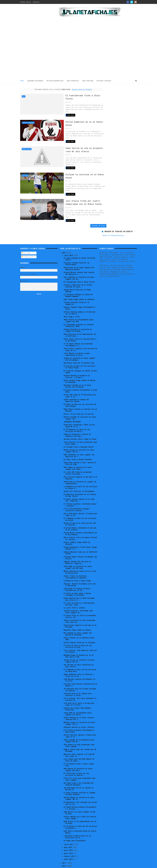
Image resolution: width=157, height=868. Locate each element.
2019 (64, 231)
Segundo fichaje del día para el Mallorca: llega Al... (77, 540)
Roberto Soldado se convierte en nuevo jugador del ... (80, 396)
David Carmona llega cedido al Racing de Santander (79, 359)
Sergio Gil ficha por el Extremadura (79, 469)
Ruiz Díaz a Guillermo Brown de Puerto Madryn (80, 810)
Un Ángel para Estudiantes (75, 818)
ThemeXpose (33, 865)
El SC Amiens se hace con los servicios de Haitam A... (80, 805)
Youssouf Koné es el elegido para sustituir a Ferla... (78, 672)
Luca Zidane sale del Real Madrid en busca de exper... (79, 738)
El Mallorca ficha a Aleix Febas (77, 559)
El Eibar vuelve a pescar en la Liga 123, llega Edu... (79, 478)
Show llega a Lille (72, 295)
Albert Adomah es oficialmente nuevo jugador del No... (79, 719)
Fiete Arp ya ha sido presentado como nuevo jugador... (79, 757)
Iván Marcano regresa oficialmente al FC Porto (79, 658)
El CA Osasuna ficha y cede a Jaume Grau (79, 742)
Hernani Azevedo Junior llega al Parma (80, 417)
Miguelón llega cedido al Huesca (77, 608)
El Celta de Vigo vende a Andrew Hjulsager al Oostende (77, 572)
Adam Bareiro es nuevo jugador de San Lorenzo (79, 791)
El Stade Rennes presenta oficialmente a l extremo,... (80, 786)
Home (22, 81)
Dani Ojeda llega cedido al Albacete (79, 277)
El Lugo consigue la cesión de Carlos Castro (79, 237)
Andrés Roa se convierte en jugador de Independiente (80, 460)
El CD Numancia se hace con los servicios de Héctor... (77, 408)
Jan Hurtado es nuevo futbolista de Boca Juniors (78, 643)
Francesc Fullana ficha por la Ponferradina (76, 241)
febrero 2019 (70, 834)
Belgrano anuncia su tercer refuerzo (79, 705)
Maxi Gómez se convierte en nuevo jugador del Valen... (78, 446)
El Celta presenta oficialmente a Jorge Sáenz (80, 369)
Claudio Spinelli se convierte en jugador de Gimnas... (78, 308)
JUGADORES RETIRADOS (35, 81)
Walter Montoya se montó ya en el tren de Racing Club (80, 550)
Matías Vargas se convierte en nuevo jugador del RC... (79, 429)
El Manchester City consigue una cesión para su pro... (80, 781)
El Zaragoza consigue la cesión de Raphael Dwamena (78, 273)
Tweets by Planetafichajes (113, 93)
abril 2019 (69, 828)
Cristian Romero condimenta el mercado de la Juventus (80, 507)
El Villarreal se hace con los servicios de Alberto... (76, 752)
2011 (64, 859)
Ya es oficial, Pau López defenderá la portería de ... (80, 677)
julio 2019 (69, 233)
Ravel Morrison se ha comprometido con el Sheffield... (80, 313)
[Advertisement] (36, 42)
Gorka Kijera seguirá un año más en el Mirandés (80, 604)
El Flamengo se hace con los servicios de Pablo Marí (80, 648)
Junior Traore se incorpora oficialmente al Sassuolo (75, 555)
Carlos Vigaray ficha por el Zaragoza (79, 620)
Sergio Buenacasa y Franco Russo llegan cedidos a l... (80, 526)
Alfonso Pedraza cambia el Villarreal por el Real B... (79, 291)
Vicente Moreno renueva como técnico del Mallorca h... (79, 251)
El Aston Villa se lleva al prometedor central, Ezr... (80, 594)
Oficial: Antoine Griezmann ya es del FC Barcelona (80, 562)
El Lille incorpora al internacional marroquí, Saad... (79, 582)
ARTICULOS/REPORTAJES (55, 81)
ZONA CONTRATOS (73, 81)
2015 (64, 847)
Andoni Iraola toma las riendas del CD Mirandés (80, 728)
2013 (64, 853)
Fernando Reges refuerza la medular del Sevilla (80, 535)
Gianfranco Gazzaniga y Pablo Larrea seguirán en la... (79, 403)
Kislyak (25, 170)
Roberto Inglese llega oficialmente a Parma (79, 286)
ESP (24, 96)
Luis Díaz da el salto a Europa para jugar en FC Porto (79, 682)
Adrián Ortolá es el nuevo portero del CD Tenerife (80, 502)
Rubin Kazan (27, 146)
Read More (59, 115)
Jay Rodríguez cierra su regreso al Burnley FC (78, 767)
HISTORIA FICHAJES (104, 81)
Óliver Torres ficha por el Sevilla (79, 392)
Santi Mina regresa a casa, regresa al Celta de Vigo (80, 441)
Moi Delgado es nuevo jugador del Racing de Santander (78, 612)
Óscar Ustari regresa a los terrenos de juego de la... (80, 327)
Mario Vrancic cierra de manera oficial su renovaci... (80, 516)
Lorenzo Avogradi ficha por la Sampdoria (76, 281)
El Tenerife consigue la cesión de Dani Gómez (80, 349)
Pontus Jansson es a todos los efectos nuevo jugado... (80, 795)
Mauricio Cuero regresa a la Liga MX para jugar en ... (79, 733)
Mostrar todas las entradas (78, 89)
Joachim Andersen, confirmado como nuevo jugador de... (78, 589)
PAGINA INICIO (26, 2)
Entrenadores (27, 195)
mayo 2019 (68, 825)
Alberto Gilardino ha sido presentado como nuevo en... (79, 599)
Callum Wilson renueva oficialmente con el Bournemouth (80, 511)
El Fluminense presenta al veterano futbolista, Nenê (79, 303)
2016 (64, 844)
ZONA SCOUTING (88, 81)
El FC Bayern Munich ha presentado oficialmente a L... (78, 322)
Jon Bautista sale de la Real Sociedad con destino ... (80, 668)
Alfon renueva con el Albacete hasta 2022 (79, 616)
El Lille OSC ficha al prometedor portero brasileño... (78, 451)
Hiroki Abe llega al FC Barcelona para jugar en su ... (80, 374)
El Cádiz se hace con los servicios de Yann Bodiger (80, 383)
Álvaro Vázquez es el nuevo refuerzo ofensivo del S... (79, 696)
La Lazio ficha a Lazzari (74, 586)
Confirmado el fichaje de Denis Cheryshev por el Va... (77, 567)
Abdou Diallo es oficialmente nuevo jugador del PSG (79, 298)
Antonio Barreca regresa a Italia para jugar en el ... (80, 714)
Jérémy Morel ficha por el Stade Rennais (77, 268)
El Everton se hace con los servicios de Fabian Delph (79, 345)
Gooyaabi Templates (58, 865)
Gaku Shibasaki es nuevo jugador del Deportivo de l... (79, 433)
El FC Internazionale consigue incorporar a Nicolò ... (76, 487)
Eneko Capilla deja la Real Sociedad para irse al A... (79, 577)
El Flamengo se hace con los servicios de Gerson (80, 497)
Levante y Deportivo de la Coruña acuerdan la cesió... (78, 264)
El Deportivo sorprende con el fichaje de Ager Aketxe (80, 473)
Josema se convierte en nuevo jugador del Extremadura (79, 337)
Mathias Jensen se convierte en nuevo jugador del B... (79, 701)
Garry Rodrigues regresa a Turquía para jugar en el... (80, 492)
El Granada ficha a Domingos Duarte (79, 425)
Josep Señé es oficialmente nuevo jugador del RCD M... (78, 691)
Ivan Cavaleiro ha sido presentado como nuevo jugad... (80, 421)
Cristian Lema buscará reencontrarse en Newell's (80, 663)
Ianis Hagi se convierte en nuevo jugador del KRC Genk (78, 545)
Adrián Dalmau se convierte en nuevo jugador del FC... (79, 776)
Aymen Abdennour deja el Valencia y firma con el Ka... (79, 653)
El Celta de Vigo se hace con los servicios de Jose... (78, 624)
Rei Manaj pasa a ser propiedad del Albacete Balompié (79, 762)
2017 (64, 841)
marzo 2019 (69, 831)
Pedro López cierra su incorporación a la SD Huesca (80, 318)
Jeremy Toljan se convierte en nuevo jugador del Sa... (79, 639)
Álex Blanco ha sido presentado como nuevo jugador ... (79, 723)
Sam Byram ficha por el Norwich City (79, 341)
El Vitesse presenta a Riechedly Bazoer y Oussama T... (80, 483)
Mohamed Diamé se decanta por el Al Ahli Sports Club (79, 634)
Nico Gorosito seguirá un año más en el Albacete (80, 456)
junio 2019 (69, 822)
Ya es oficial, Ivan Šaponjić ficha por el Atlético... (80, 629)
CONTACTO (36, 2)
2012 (64, 856)
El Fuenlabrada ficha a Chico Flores (79, 260)
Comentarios (27, 235)
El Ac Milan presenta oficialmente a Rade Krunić (79, 709)
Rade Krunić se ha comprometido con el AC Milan (80, 800)
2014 (64, 850)
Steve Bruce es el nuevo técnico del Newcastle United (79, 246)
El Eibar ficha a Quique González (78, 437)
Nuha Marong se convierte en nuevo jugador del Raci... (78, 747)
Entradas (26, 231)
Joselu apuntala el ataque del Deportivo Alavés (76, 378)
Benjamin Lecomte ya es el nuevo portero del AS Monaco (77, 364)
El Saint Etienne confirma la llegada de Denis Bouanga (79, 771)
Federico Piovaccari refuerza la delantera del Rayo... (77, 413)
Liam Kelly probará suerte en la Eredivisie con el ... (77, 815)
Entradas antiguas (90, 216)
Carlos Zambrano (28, 122)
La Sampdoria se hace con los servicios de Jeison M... (80, 465)
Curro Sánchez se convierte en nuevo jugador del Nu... (79, 256)
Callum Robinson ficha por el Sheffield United (80, 531)
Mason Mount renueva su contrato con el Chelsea (80, 388)
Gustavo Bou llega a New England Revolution (77, 687)
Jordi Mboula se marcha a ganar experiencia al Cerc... (77, 332)
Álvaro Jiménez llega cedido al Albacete (77, 521)
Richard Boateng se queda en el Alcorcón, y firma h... (77, 354)
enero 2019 (69, 837)
